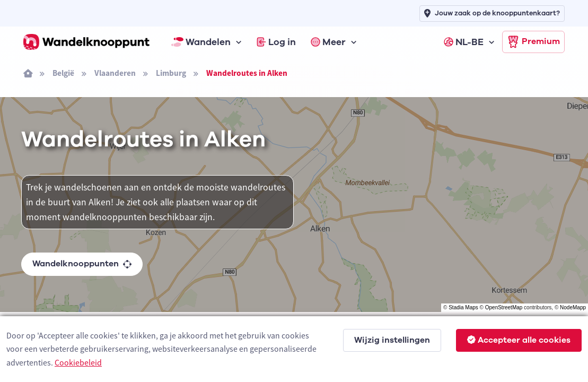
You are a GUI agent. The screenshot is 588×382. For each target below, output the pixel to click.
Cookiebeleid (78, 362)
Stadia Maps (463, 307)
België (63, 73)
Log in (276, 42)
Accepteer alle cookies (519, 340)
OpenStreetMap (504, 307)
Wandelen (201, 42)
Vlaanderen (115, 73)
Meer (328, 42)
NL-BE (464, 42)
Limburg (171, 73)
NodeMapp (573, 307)
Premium (533, 42)
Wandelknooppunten (82, 264)
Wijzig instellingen (392, 340)
